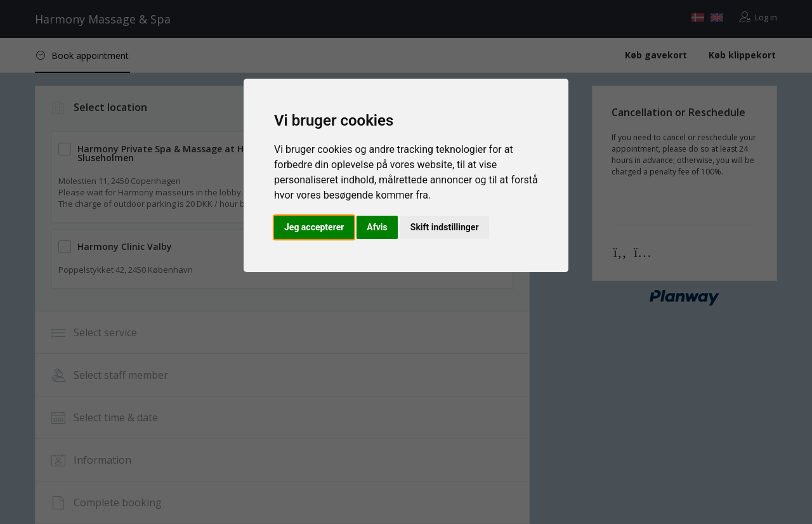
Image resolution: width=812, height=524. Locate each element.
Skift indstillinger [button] (445, 227)
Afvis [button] (377, 227)
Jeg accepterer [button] (314, 227)
